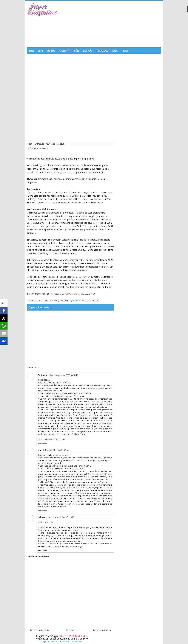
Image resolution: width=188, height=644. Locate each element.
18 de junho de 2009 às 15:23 (61, 517)
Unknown (42, 517)
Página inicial (71, 630)
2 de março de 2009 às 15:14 (56, 450)
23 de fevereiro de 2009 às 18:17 (63, 375)
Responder (43, 444)
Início (32, 51)
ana (40, 450)
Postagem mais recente (40, 630)
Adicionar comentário (38, 557)
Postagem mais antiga (102, 630)
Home (31, 144)
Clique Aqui (73, 300)
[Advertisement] (126, 24)
